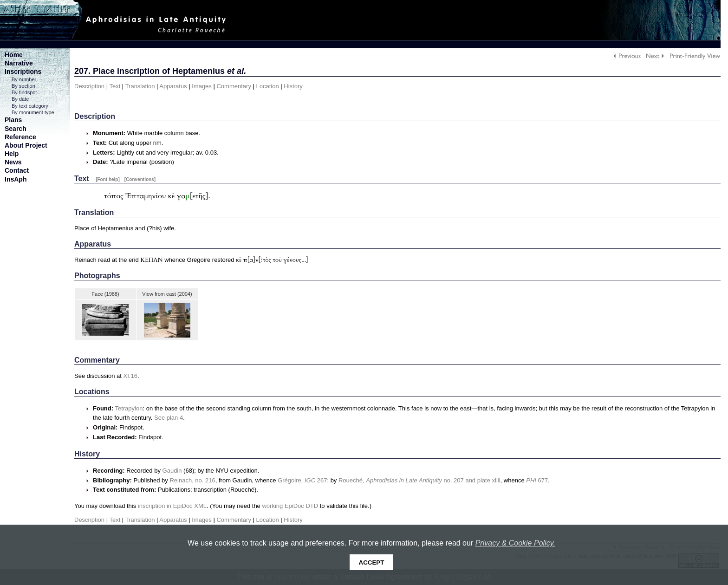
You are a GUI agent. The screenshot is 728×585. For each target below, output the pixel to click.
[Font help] (108, 179)
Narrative (19, 63)
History (293, 86)
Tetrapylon (129, 408)
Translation (140, 86)
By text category (30, 106)
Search (16, 129)
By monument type (33, 112)
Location (268, 86)
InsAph (16, 179)
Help (12, 154)
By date (20, 99)
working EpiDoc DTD (290, 506)
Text (115, 86)
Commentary (234, 86)
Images (202, 86)
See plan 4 (169, 418)
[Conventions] (140, 179)
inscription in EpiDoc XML (172, 506)
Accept (372, 562)
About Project (26, 145)
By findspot (24, 92)
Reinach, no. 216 (192, 480)
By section (23, 86)
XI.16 (130, 376)
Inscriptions (23, 71)
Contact (17, 170)
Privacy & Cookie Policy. (515, 543)
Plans (13, 120)
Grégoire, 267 (302, 480)
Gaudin (172, 471)
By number (24, 79)
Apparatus (173, 86)
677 (537, 480)
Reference (20, 137)
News (13, 162)
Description (89, 86)
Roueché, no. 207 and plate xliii (419, 480)
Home (14, 55)
